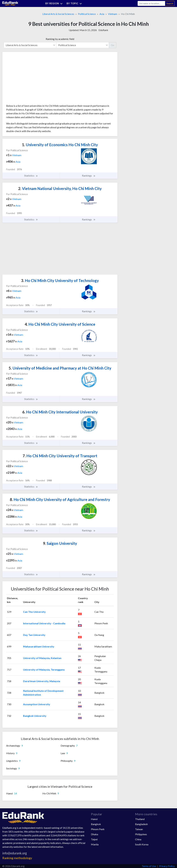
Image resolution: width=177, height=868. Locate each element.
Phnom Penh (98, 829)
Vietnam (113, 14)
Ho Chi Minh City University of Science (60, 324)
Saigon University (60, 543)
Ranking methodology (17, 858)
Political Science (87, 14)
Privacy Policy (167, 866)
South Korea (142, 844)
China (138, 839)
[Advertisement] (30, 79)
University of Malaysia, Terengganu (44, 670)
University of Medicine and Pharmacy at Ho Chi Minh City (60, 368)
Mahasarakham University (39, 646)
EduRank (103, 30)
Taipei (94, 839)
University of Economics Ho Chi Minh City (60, 145)
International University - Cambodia (44, 623)
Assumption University (37, 704)
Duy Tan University (34, 635)
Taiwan (139, 829)
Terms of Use (149, 866)
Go (113, 45)
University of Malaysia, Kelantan (42, 658)
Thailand (140, 819)
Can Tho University (34, 612)
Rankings (89, 176)
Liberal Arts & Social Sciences (58, 14)
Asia (102, 14)
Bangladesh (141, 824)
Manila (95, 844)
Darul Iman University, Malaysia (42, 681)
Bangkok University (35, 716)
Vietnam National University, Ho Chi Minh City (60, 188)
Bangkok (96, 824)
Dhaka (95, 834)
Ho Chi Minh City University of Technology (60, 280)
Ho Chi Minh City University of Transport (60, 456)
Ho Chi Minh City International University (60, 412)
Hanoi (94, 819)
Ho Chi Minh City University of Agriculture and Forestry (60, 499)
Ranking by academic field (60, 39)
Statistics (31, 176)
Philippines (141, 834)
